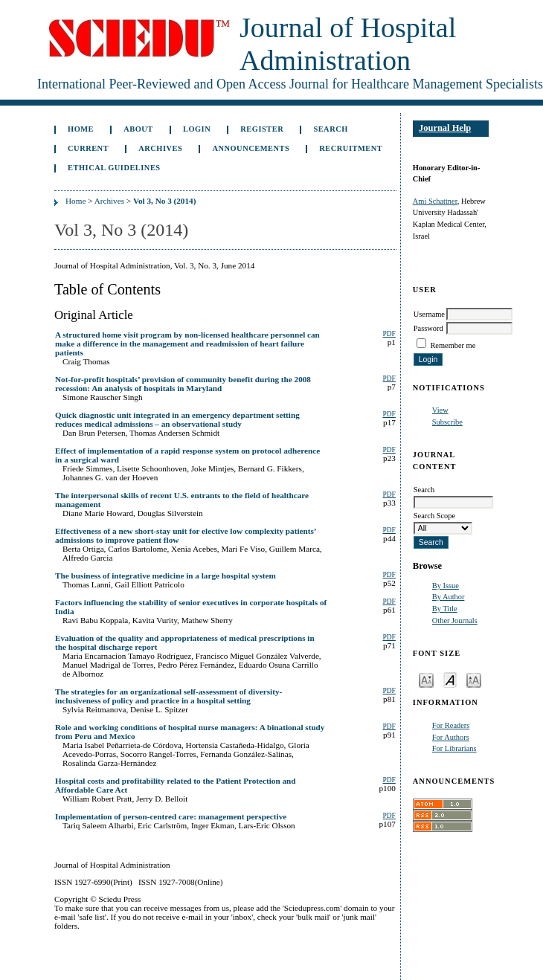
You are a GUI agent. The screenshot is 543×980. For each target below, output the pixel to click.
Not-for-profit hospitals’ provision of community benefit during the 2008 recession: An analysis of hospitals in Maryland (183, 384)
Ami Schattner (435, 201)
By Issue (446, 586)
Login (197, 129)
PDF (389, 334)
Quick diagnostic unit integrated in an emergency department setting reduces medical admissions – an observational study (177, 419)
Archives (160, 148)
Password (428, 328)
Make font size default (450, 679)
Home (81, 129)
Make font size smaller (426, 679)
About (138, 129)
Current (88, 148)
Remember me (453, 345)
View (440, 410)
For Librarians (454, 748)
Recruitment (351, 148)
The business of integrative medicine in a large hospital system (166, 576)
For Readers (451, 725)
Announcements (251, 148)
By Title (445, 609)
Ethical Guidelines (114, 168)
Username (429, 314)
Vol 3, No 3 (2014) (164, 201)
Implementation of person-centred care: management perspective (171, 816)
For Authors (451, 737)
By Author (449, 597)
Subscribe (447, 422)
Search (330, 129)
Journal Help (445, 128)
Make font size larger (474, 679)
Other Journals (455, 620)
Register (262, 129)
